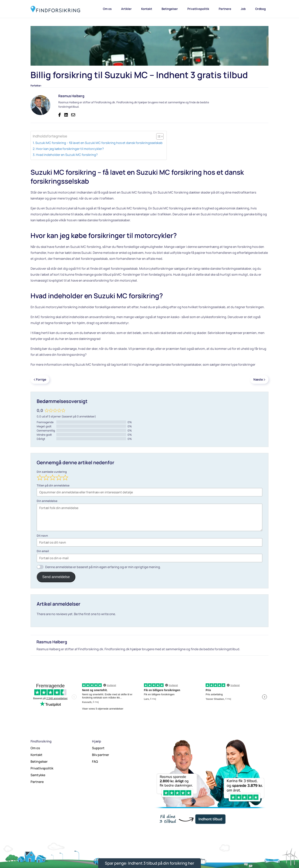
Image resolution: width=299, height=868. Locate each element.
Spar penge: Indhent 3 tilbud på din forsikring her (149, 863)
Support (98, 748)
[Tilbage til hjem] (55, 9)
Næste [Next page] (259, 379)
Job (243, 9)
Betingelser (170, 9)
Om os (107, 9)
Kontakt (147, 9)
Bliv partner (101, 755)
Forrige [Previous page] (40, 379)
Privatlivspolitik (198, 9)
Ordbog (260, 9)
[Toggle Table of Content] (158, 136)
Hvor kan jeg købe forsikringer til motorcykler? (70, 149)
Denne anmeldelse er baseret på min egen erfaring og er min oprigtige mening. (103, 567)
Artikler (126, 9)
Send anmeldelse (56, 577)
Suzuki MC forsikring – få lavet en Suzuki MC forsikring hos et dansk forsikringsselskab (99, 143)
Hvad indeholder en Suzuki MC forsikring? (67, 155)
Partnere (225, 9)
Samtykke (38, 775)
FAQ (95, 762)
